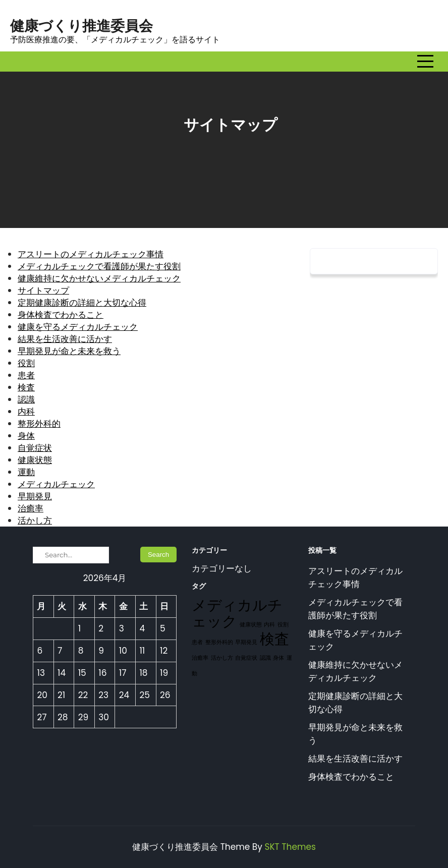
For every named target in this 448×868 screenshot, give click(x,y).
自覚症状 (35, 448)
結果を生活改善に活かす (65, 339)
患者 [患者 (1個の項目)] (197, 642)
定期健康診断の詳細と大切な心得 (82, 303)
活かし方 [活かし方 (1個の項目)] (222, 658)
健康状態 (35, 460)
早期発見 (35, 496)
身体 (26, 436)
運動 (26, 472)
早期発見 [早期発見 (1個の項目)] (246, 642)
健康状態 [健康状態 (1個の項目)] (251, 625)
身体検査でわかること (61, 315)
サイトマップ (43, 291)
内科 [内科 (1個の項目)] (269, 625)
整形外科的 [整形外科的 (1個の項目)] (219, 642)
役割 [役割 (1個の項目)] (283, 625)
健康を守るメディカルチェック (78, 327)
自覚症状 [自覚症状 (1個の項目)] (246, 658)
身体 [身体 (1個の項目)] (278, 658)
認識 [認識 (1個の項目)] (265, 658)
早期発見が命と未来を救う (69, 351)
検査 (26, 387)
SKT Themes (290, 847)
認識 (26, 399)
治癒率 (31, 508)
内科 (26, 412)
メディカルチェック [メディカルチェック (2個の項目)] (237, 613)
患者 (26, 375)
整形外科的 (39, 424)
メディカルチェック (56, 484)
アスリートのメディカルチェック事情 (91, 254)
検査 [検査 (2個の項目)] (274, 639)
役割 (26, 363)
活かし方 (35, 520)
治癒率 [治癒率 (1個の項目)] (200, 658)
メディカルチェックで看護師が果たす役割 (99, 266)
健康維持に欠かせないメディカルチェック (99, 278)
